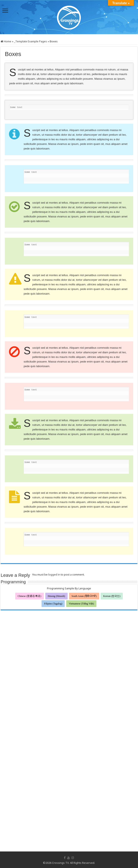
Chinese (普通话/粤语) (30, 596)
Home (6, 41)
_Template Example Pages (30, 41)
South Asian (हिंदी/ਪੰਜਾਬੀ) (84, 596)
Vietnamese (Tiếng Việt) (81, 604)
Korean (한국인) (112, 596)
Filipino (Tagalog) (53, 604)
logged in (54, 574)
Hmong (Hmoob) (56, 596)
